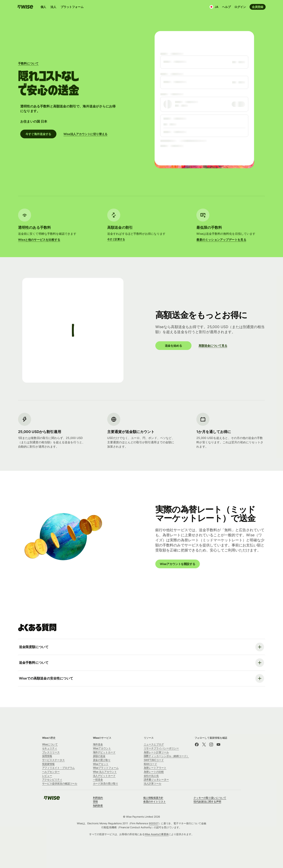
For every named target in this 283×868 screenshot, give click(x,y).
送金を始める (173, 346)
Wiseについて (50, 744)
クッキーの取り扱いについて (210, 798)
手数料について (28, 63)
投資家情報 (48, 764)
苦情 (95, 801)
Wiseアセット (101, 764)
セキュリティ (50, 748)
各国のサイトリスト (155, 801)
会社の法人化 (151, 776)
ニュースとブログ (154, 744)
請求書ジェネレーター (156, 779)
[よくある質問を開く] (141, 647)
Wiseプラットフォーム (106, 768)
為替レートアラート (155, 768)
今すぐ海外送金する (38, 134)
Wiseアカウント (102, 748)
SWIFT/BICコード (154, 760)
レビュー (47, 776)
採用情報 (47, 756)
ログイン (240, 7)
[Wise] (52, 799)
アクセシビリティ (52, 779)
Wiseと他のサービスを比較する (39, 240)
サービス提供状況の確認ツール (60, 783)
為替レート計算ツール (156, 752)
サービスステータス (53, 760)
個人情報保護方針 (153, 798)
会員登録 (258, 7)
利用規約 (98, 798)
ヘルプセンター (51, 772)
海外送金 (98, 744)
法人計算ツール (153, 783)
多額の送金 (99, 756)
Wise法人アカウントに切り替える (85, 134)
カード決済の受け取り (106, 783)
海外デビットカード (104, 752)
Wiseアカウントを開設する (178, 564)
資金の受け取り (102, 760)
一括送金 (98, 779)
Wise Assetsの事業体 (157, 834)
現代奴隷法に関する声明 (207, 801)
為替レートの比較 (154, 772)
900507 (154, 823)
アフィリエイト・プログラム (58, 768)
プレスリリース (51, 752)
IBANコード (150, 764)
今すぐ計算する (116, 239)
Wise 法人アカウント (105, 772)
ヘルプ (226, 7)
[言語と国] (214, 7)
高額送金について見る (213, 346)
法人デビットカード (104, 776)
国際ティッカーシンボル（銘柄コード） (166, 756)
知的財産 (98, 805)
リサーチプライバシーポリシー (161, 748)
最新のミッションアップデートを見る (221, 240)
